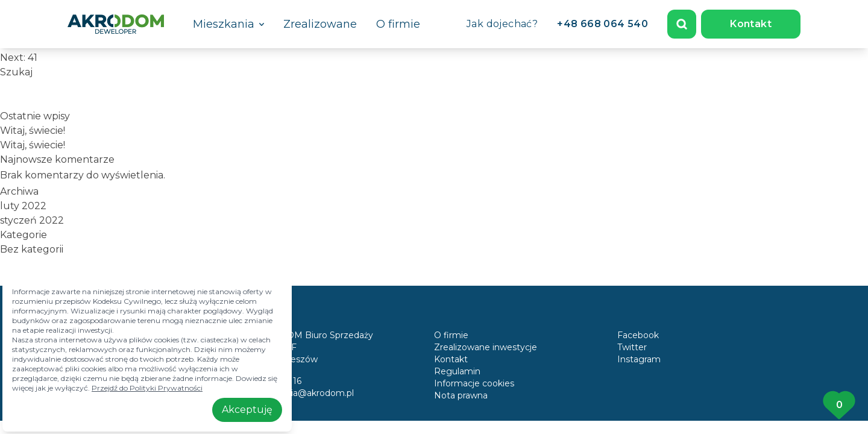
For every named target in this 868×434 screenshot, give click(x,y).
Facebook (638, 335)
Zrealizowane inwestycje (486, 347)
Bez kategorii (32, 249)
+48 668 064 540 (602, 24)
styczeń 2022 (32, 220)
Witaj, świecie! (33, 131)
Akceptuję (247, 410)
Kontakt (751, 24)
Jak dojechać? (502, 24)
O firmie (398, 24)
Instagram (639, 359)
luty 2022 (23, 206)
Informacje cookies (474, 383)
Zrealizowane (320, 24)
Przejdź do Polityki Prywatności (147, 388)
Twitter (632, 347)
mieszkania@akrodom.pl (302, 393)
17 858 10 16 (276, 381)
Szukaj (16, 72)
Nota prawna (461, 395)
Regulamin (457, 371)
